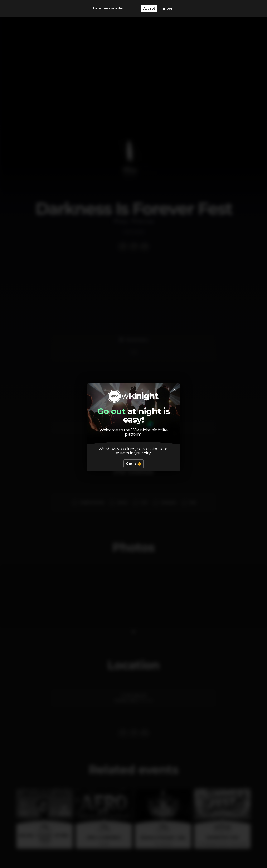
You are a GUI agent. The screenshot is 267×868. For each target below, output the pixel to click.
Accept (149, 8)
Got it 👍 (134, 464)
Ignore (167, 8)
